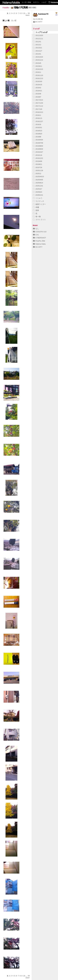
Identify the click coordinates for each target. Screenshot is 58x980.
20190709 (38, 143)
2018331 (38, 127)
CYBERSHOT (40, 238)
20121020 (38, 35)
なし (36, 229)
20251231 (38, 186)
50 (29, 13)
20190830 (38, 149)
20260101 (38, 195)
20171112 (38, 106)
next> (28, 15)
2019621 (38, 164)
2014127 (38, 51)
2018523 (38, 131)
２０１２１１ (39, 220)
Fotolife (6, 8)
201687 (37, 97)
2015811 (38, 66)
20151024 (38, 57)
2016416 (38, 85)
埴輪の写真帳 (21, 7)
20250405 (38, 180)
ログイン (36, 2)
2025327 (38, 189)
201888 (37, 137)
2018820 (38, 134)
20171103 (38, 103)
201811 (37, 115)
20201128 (38, 170)
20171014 (38, 100)
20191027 (38, 152)
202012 (37, 174)
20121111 (38, 39)
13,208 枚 (38, 19)
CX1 (36, 235)
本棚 (36, 207)
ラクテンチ (39, 201)
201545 (37, 63)
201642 (37, 88)
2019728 (38, 167)
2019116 (38, 155)
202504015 (38, 177)
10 (24, 13)
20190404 (38, 140)
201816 (37, 124)
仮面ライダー (39, 204)
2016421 (38, 91)
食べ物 (37, 217)
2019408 (38, 161)
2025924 (38, 192)
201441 (37, 54)
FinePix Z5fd (39, 241)
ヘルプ (44, 2)
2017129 (38, 109)
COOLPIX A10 (40, 232)
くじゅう (38, 198)
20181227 (38, 121)
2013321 (38, 48)
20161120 (38, 75)
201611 (37, 72)
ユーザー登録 (26, 2)
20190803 (38, 146)
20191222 (38, 158)
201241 (37, 42)
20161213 (38, 78)
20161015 (38, 69)
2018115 (38, 118)
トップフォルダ (40, 32)
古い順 (14, 21)
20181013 (38, 112)
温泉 (36, 210)
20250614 (38, 183)
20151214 (38, 60)
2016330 (38, 81)
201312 (37, 45)
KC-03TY (38, 22)
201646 (37, 94)
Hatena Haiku (39, 244)
